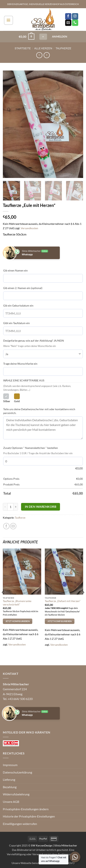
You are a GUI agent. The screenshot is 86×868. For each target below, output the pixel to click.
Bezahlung (10, 787)
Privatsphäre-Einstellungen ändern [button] (26, 809)
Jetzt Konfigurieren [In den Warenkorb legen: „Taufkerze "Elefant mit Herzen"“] (60, 621)
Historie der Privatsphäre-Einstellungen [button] (29, 816)
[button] (8, 20)
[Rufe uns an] (75, 23)
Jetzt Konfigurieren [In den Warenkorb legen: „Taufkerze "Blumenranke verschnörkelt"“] (18, 621)
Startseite (23, 48)
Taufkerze (64, 48)
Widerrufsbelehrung (16, 794)
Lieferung (9, 780)
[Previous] (3, 600)
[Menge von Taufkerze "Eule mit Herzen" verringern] (5, 507)
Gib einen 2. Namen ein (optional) (23, 288)
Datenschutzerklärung (17, 772)
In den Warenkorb (41, 507)
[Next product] (39, 55)
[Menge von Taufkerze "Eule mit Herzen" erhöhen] (16, 507)
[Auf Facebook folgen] (68, 16)
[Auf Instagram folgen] (75, 16)
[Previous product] (47, 55)
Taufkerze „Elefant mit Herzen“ (63, 601)
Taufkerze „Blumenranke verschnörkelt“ (17, 603)
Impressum (10, 765)
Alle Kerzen (43, 48)
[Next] (83, 600)
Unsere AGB (11, 802)
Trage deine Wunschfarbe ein (20, 364)
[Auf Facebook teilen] (6, 526)
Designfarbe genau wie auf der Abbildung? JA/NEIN (34, 341)
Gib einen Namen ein (15, 270)
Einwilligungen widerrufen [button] (20, 824)
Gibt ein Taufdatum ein (17, 323)
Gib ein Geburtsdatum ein (18, 305)
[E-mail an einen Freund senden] (13, 526)
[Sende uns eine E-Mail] (68, 23)
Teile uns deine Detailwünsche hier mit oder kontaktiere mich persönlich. (39, 411)
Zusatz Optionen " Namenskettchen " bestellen (31, 448)
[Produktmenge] (10, 507)
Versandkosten (29, 228)
